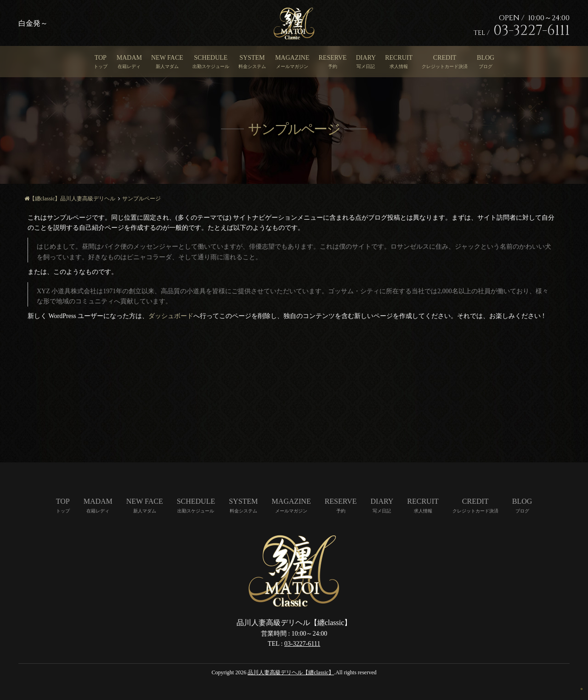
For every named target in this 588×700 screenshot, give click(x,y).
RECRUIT (399, 58)
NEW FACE (167, 58)
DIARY (366, 58)
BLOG (486, 58)
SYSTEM (252, 58)
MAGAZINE (292, 58)
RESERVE (333, 58)
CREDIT (445, 58)
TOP (101, 58)
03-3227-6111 (302, 644)
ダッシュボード (171, 316)
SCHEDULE (211, 58)
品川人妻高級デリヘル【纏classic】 (291, 672)
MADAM (129, 58)
